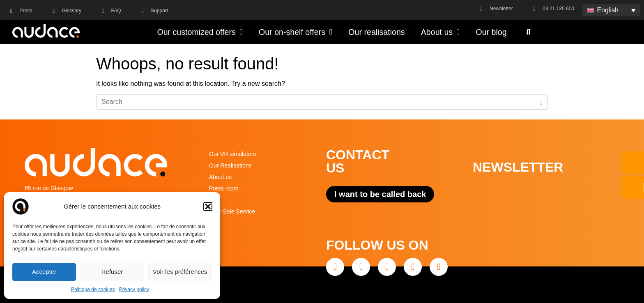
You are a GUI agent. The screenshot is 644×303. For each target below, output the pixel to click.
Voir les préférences (180, 272)
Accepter (44, 272)
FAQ (215, 200)
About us (440, 32)
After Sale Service (232, 211)
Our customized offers (200, 32)
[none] (611, 10)
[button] (208, 207)
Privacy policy (134, 289)
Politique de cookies (93, 289)
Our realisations (376, 32)
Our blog (491, 32)
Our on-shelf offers (296, 32)
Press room (224, 188)
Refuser (112, 272)
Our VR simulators (232, 154)
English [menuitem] (607, 10)
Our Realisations (230, 165)
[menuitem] (611, 10)
